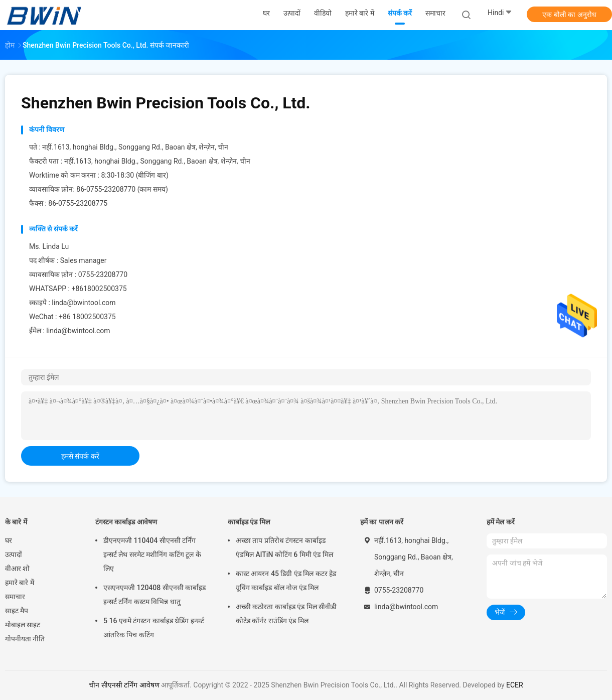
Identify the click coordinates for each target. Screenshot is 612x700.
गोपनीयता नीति (25, 639)
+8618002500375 (99, 289)
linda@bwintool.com (84, 303)
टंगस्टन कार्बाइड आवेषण (126, 522)
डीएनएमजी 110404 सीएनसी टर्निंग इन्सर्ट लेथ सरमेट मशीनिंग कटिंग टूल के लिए (152, 554)
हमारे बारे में (20, 583)
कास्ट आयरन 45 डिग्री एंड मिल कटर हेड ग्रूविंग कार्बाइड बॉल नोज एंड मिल (286, 581)
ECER (515, 685)
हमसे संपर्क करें (80, 456)
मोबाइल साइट (23, 625)
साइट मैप (17, 611)
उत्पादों (14, 554)
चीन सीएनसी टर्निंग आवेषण (124, 685)
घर (9, 540)
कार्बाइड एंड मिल (249, 522)
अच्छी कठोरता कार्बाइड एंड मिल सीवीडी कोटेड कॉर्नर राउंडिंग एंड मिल (286, 614)
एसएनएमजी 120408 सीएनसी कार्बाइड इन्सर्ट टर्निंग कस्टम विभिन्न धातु (155, 595)
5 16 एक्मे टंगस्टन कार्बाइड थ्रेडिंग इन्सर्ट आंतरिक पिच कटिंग (154, 628)
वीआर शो (17, 569)
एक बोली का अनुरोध (569, 15)
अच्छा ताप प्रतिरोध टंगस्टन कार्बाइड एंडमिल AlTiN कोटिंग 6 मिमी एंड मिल (284, 547)
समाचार (15, 597)
